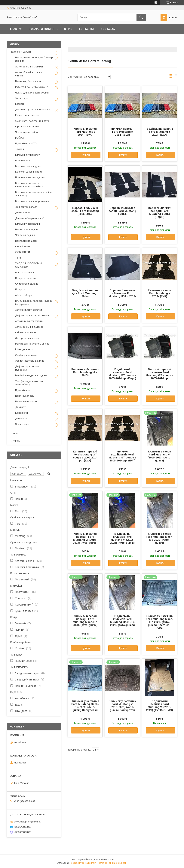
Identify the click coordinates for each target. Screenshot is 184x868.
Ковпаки (20, 104)
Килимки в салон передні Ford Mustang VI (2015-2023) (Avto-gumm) (85, 538)
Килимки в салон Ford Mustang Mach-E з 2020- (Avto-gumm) (160, 538)
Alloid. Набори (24, 295)
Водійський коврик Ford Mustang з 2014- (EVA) (160, 132)
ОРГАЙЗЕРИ (23, 246)
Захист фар (22, 424)
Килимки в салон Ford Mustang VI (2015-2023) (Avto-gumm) (159, 456)
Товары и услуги (41, 29)
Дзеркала (21, 418)
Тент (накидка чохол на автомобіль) (29, 383)
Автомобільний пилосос (29, 327)
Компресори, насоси (27, 115)
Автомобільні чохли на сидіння (29, 74)
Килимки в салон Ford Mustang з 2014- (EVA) (85, 132)
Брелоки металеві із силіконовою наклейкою (29, 185)
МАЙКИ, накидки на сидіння (31, 375)
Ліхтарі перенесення (27, 338)
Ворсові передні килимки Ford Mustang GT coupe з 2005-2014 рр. (159, 374)
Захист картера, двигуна (30, 361)
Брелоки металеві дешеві (30, 177)
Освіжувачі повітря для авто (32, 121)
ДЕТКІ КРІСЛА (23, 213)
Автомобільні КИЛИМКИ (29, 67)
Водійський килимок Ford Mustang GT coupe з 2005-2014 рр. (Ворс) (122, 374)
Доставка (108, 29)
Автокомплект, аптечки (29, 310)
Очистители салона (27, 284)
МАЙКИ (19, 138)
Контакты (86, 29)
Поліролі (20, 289)
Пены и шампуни (25, 273)
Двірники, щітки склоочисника (33, 110)
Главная (16, 29)
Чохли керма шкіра (26, 132)
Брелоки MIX (23, 160)
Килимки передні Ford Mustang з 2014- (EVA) (122, 132)
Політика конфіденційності (112, 863)
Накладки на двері (26, 241)
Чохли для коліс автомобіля (32, 93)
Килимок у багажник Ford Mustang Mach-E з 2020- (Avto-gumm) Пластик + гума (160, 622)
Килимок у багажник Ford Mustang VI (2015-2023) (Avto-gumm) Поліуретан (122, 706)
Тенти (18, 258)
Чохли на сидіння (25, 235)
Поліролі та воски (26, 278)
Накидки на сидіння (27, 229)
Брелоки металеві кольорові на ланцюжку (34, 194)
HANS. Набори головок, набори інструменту (34, 302)
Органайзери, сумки (27, 127)
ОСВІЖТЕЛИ (23, 252)
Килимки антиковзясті (28, 155)
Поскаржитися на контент (83, 863)
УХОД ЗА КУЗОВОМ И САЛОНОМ (28, 265)
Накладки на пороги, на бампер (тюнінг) (34, 59)
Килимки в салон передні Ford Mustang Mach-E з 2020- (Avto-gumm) (85, 621)
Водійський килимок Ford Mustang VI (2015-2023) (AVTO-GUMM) (159, 706)
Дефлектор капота (26, 207)
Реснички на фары (26, 401)
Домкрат (20, 407)
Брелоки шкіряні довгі (28, 166)
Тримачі (20, 149)
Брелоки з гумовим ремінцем (32, 201)
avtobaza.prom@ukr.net (27, 822)
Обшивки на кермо (26, 332)
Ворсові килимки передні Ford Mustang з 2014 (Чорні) (160, 212)
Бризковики (22, 413)
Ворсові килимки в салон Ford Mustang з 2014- (122, 211)
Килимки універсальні (28, 224)
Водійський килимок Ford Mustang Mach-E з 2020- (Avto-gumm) (122, 621)
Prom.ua (110, 860)
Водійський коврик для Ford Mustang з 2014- (85, 293)
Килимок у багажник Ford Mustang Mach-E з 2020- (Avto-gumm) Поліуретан (85, 706)
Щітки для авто (24, 349)
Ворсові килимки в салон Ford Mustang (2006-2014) (85, 211)
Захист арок (22, 98)
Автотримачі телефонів (29, 321)
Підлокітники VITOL (27, 143)
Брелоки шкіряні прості (29, 172)
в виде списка (176, 77)
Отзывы (15, 441)
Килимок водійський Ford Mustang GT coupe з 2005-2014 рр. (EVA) (122, 456)
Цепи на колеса (24, 396)
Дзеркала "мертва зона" (30, 218)
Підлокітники (23, 390)
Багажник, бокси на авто (30, 81)
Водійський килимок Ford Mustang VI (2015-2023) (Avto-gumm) (122, 538)
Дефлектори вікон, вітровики (32, 315)
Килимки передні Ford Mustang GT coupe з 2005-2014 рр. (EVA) (85, 456)
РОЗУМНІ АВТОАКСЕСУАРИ (32, 87)
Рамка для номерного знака (32, 344)
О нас (68, 29)
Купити (86, 155)
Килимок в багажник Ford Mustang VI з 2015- (85, 372)
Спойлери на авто (26, 355)
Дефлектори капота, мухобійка (27, 368)
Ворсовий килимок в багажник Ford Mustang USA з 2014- (122, 293)
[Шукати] (141, 17)
